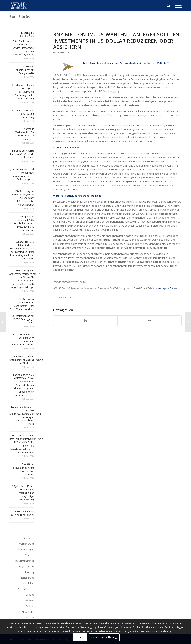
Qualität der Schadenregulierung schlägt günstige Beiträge (24, 469)
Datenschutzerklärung (104, 637)
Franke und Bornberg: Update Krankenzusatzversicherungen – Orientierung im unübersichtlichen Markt (25, 415)
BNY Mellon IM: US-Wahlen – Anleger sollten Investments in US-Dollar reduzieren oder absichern (116, 41)
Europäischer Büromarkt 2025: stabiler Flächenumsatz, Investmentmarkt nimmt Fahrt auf (22, 223)
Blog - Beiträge (20, 17)
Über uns (29, 617)
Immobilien (28, 583)
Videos (30, 606)
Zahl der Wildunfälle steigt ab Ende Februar (22, 513)
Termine (30, 601)
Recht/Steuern (26, 589)
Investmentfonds (62, 52)
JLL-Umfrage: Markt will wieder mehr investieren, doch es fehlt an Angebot (22, 174)
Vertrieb (30, 555)
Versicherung (27, 544)
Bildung (30, 595)
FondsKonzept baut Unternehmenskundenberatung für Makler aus (26, 360)
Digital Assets (27, 566)
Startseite (29, 538)
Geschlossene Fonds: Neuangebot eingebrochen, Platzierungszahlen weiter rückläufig (23, 92)
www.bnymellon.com (167, 288)
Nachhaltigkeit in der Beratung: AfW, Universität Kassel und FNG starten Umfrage (23, 339)
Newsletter (28, 612)
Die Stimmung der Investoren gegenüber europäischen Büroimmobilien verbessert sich (23, 198)
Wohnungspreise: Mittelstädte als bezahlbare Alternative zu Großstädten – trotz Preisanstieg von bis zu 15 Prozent (22, 250)
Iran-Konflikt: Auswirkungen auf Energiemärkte (25, 70)
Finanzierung (27, 578)
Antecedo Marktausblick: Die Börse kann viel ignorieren (25, 134)
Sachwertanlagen (24, 549)
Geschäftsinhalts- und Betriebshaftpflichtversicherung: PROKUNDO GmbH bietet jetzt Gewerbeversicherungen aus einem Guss (26, 444)
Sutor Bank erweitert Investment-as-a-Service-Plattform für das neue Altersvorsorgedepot (23, 48)
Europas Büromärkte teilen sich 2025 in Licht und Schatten (22, 154)
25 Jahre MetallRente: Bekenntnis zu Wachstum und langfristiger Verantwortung (23, 493)
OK (80, 637)
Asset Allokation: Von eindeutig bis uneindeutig (23, 114)
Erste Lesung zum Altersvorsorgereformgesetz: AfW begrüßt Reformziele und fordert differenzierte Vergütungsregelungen (25, 279)
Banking (30, 572)
